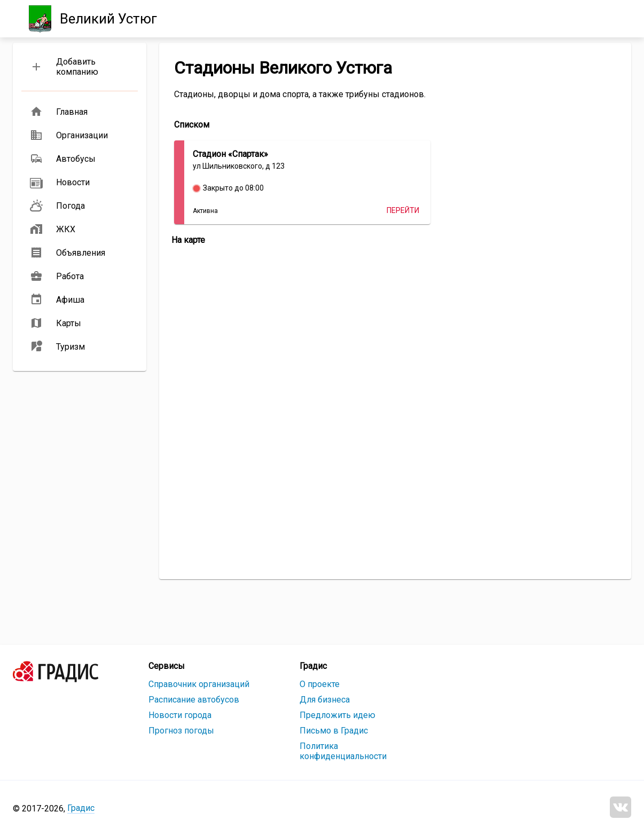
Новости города (180, 715)
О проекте (320, 684)
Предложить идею (337, 715)
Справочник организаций (199, 684)
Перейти (403, 210)
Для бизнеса (325, 700)
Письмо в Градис (334, 731)
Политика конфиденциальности (343, 751)
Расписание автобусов (194, 700)
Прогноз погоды (181, 731)
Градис (81, 808)
